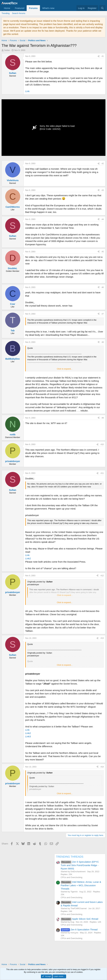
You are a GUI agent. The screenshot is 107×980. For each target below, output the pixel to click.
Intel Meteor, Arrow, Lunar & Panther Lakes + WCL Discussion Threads (81, 885)
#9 (103, 418)
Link (27, 91)
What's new (48, 8)
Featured (20, 8)
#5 (103, 252)
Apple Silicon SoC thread (80, 919)
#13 (102, 638)
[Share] (99, 56)
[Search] (102, 8)
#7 (103, 314)
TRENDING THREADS (70, 857)
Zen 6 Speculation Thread (79, 929)
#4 (103, 219)
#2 (103, 164)
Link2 (28, 558)
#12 (102, 576)
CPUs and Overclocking (72, 877)
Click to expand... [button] (65, 369)
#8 (103, 342)
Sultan (7, 50)
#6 (103, 287)
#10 (102, 444)
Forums (33, 8)
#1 (103, 56)
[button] (57, 8)
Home (7, 8)
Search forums (19, 13)
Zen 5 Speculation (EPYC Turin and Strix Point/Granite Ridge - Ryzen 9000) (80, 865)
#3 (103, 190)
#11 (102, 473)
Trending (6, 13)
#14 (102, 767)
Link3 (28, 736)
